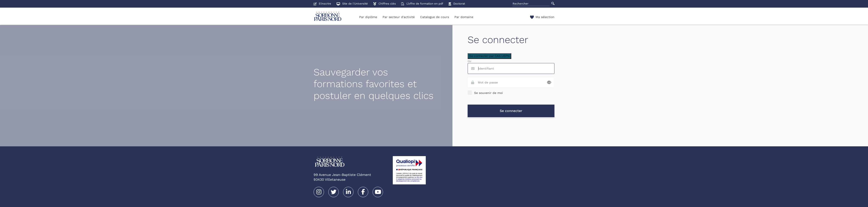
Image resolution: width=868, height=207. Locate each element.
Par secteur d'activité (399, 17)
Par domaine (464, 17)
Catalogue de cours (435, 17)
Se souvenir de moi (488, 93)
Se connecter (511, 111)
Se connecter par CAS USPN (489, 56)
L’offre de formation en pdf (422, 4)
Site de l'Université (352, 4)
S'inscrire (322, 4)
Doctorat (457, 4)
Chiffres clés (385, 4)
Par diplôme (368, 17)
